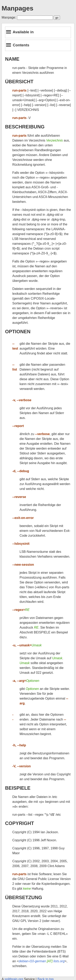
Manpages (17, 8)
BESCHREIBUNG (25, 127)
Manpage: (9, 17)
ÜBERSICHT (19, 82)
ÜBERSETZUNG (24, 897)
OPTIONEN (18, 332)
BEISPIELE (18, 788)
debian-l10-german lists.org (42, 961)
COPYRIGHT (20, 823)
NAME (12, 59)
